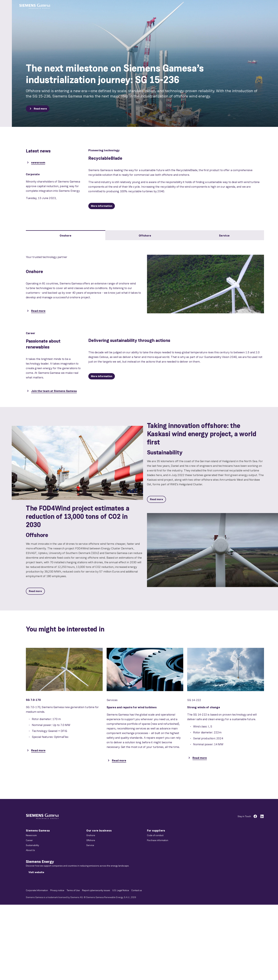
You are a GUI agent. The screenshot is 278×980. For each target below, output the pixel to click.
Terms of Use (73, 890)
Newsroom (31, 835)
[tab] (66, 235)
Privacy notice (57, 890)
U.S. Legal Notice (121, 890)
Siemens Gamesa (38, 831)
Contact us (137, 890)
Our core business (99, 831)
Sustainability (32, 845)
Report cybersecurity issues (96, 890)
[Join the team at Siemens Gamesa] (51, 391)
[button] (35, 6)
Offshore (91, 840)
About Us (30, 850)
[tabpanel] (145, 280)
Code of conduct (155, 835)
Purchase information (158, 840)
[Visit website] (36, 872)
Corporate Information (37, 890)
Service (90, 845)
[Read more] (38, 109)
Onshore (91, 835)
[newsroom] (36, 163)
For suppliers (156, 831)
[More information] (102, 206)
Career (29, 840)
